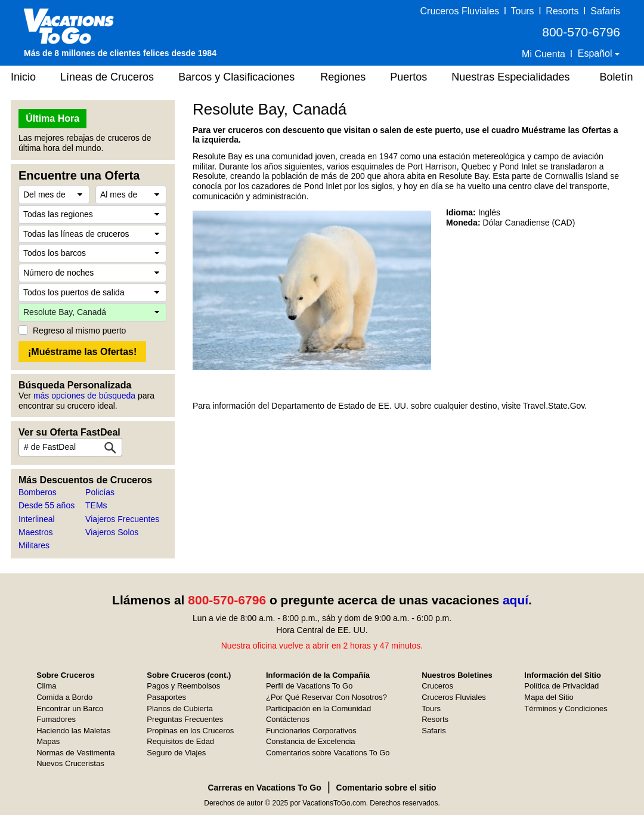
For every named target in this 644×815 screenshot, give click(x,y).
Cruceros (437, 686)
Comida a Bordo (64, 697)
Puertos (408, 77)
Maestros (36, 532)
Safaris (605, 11)
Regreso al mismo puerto (79, 331)
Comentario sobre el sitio (386, 788)
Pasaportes (166, 697)
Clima (46, 686)
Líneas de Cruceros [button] (107, 77)
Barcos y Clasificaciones (236, 77)
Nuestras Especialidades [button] (510, 77)
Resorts (562, 11)
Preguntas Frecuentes (185, 719)
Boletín (616, 77)
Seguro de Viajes (176, 753)
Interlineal (37, 519)
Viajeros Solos (112, 532)
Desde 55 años (47, 505)
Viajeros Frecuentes (122, 519)
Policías (100, 492)
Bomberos (38, 492)
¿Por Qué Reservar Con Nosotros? (326, 697)
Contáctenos (288, 719)
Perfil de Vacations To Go (309, 686)
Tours (522, 11)
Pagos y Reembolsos (183, 686)
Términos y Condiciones (566, 709)
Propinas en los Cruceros (190, 731)
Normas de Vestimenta (76, 753)
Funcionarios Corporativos (311, 731)
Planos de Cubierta (180, 709)
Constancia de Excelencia (311, 741)
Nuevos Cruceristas (70, 763)
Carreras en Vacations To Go (264, 788)
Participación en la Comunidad (318, 709)
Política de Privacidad (561, 686)
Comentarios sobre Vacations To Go (328, 753)
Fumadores (56, 719)
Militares (34, 545)
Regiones (343, 77)
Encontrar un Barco (70, 709)
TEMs (96, 505)
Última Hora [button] (52, 118)
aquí (515, 600)
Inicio (23, 77)
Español (596, 53)
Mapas (48, 741)
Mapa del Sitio (549, 697)
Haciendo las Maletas (73, 731)
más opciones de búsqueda (84, 396)
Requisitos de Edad (180, 741)
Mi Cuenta (544, 54)
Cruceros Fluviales (460, 11)
